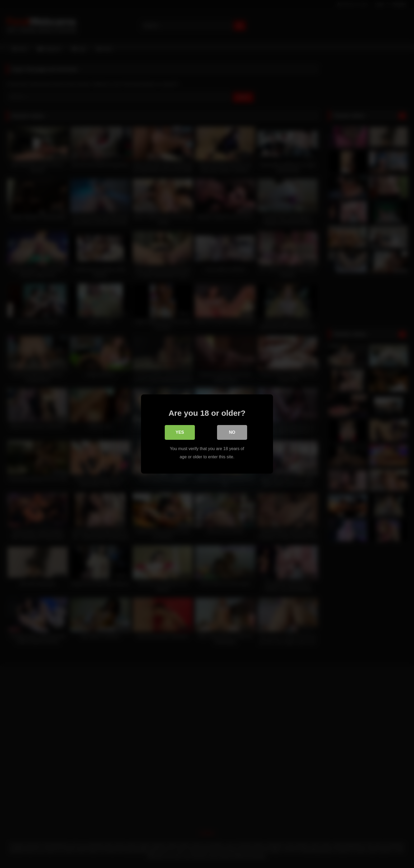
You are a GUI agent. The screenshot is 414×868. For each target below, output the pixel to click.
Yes (180, 433)
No (232, 433)
